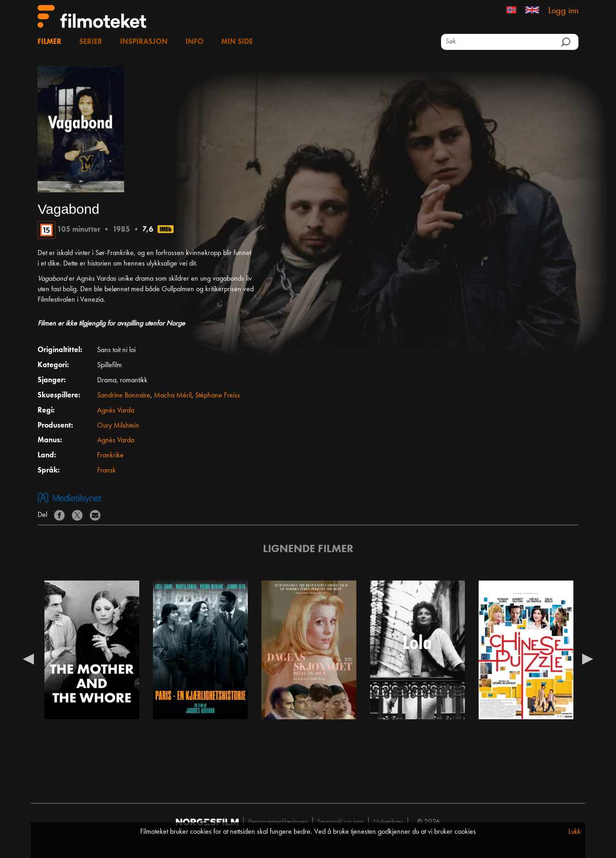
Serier (91, 42)
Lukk (575, 832)
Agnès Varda (116, 411)
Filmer (49, 42)
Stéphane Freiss (218, 396)
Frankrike (110, 456)
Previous (28, 658)
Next (588, 658)
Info (194, 42)
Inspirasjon (144, 42)
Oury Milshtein (118, 426)
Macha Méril (173, 396)
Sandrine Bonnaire (124, 396)
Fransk (106, 471)
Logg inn (563, 11)
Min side (237, 42)
